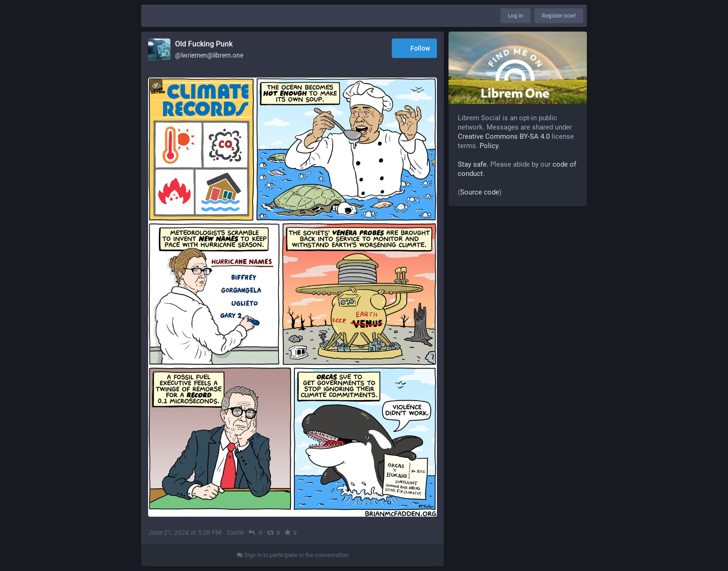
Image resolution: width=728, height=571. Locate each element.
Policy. (490, 146)
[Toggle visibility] (156, 86)
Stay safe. (473, 164)
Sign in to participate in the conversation (293, 555)
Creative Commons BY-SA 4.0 (504, 136)
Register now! (559, 16)
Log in (516, 16)
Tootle (235, 532)
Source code (480, 192)
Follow (414, 49)
